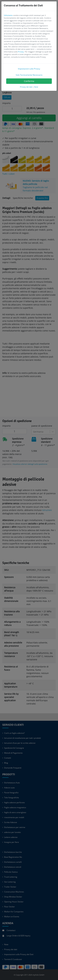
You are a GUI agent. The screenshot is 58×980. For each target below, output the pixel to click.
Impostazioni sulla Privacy (29, 69)
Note (36, 87)
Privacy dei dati (26, 87)
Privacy (21, 52)
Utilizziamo (8, 15)
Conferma (29, 81)
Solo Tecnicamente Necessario (29, 75)
